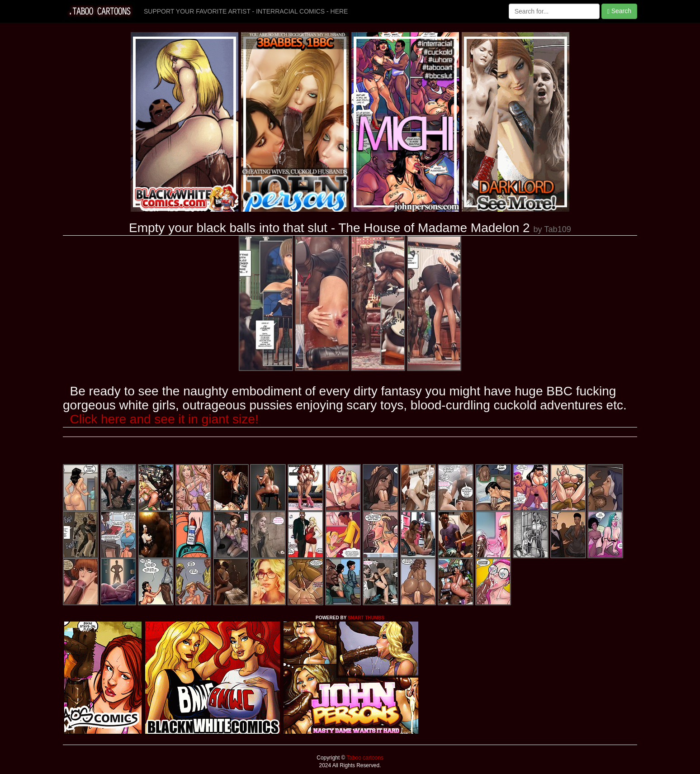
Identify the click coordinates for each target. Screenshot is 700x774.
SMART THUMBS (366, 618)
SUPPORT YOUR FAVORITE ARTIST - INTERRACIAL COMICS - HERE (246, 11)
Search (619, 11)
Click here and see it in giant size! (164, 419)
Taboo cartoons (364, 758)
